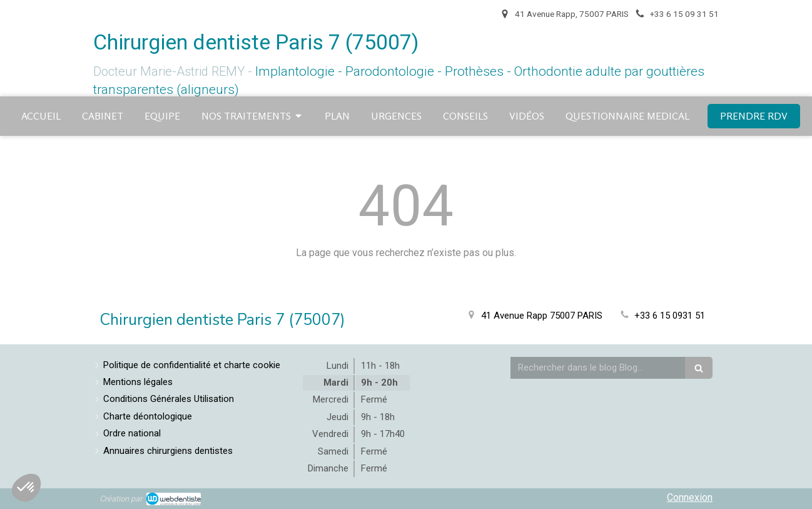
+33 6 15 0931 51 (670, 316)
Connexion (690, 497)
